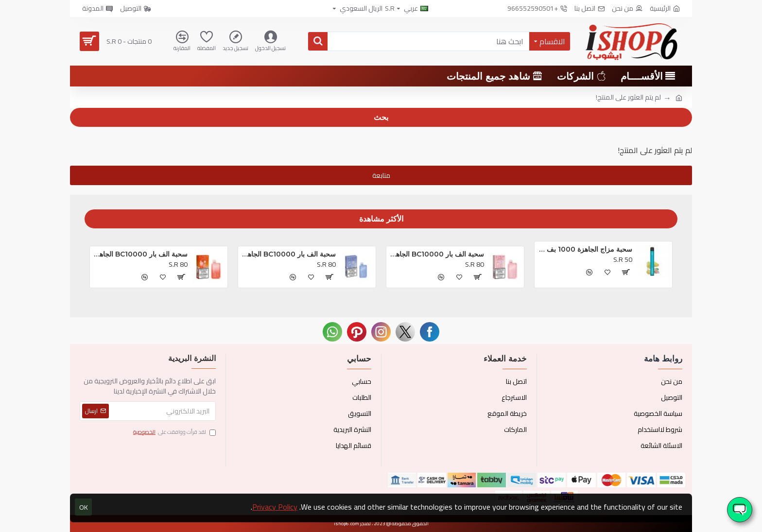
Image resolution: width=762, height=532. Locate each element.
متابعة (381, 175)
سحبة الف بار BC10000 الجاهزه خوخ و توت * (140, 254)
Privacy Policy (275, 507)
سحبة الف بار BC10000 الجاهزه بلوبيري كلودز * (289, 254)
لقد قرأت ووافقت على (174, 432)
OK (84, 507)
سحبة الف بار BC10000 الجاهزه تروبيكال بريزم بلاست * (437, 254)
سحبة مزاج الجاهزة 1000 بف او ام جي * (585, 249)
